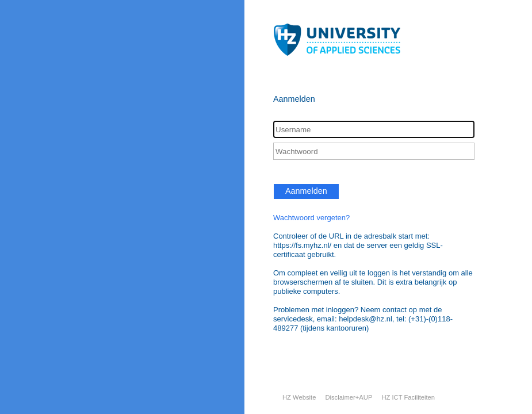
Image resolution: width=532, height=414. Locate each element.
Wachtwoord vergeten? (311, 218)
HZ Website (299, 397)
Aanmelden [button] (306, 191)
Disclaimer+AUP (349, 397)
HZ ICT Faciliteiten (408, 397)
